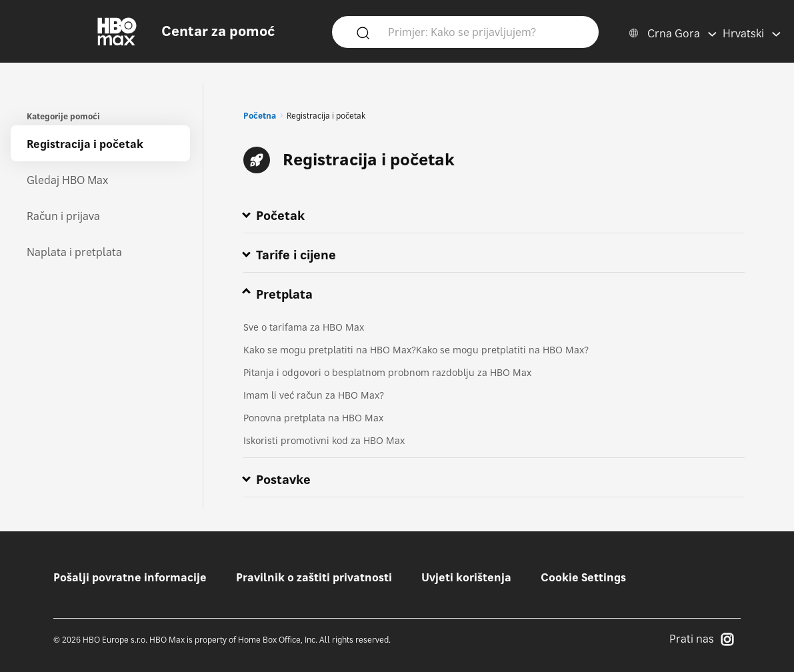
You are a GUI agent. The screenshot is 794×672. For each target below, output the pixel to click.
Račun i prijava (63, 216)
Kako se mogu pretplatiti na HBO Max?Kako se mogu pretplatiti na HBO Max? (416, 350)
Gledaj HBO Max (67, 180)
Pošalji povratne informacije (130, 577)
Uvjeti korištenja (466, 577)
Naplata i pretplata (74, 252)
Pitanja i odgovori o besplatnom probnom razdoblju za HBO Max (387, 372)
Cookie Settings (583, 577)
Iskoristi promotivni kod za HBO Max (324, 440)
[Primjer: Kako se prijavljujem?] (485, 31)
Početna (260, 116)
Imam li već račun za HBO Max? (314, 395)
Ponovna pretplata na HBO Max (313, 418)
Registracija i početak (85, 144)
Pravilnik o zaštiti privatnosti (314, 577)
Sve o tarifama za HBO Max (304, 327)
